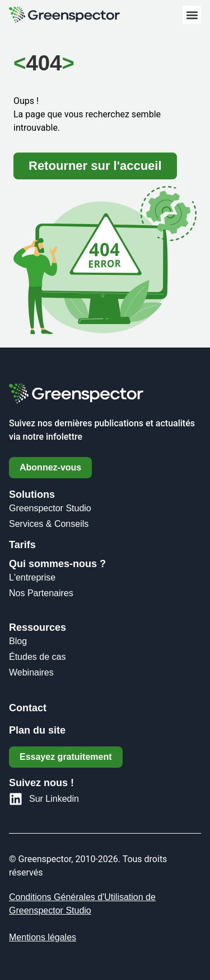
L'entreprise (32, 577)
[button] (192, 15)
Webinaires (31, 672)
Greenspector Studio (50, 508)
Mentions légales (43, 937)
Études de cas (37, 657)
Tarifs (22, 545)
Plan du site (37, 730)
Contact (28, 708)
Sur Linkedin (54, 799)
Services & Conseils (49, 524)
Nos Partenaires (41, 593)
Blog (18, 641)
